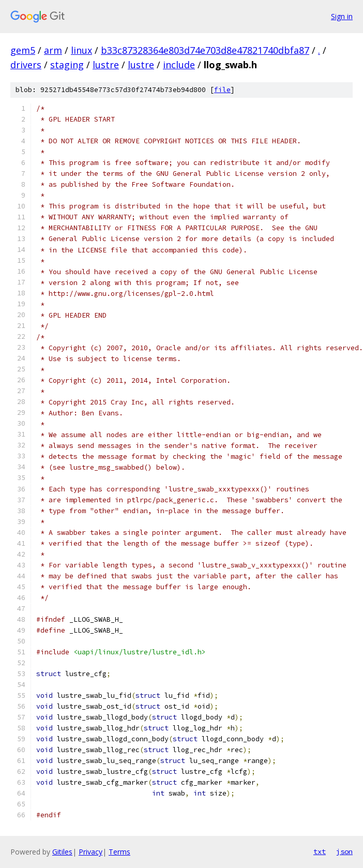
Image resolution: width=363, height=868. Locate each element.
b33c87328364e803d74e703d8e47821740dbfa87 (205, 50)
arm (53, 50)
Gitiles (62, 852)
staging (67, 65)
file (222, 90)
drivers (26, 65)
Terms (119, 852)
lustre (106, 65)
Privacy (90, 852)
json (344, 851)
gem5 (23, 50)
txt (320, 851)
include (179, 65)
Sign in (342, 16)
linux (81, 50)
